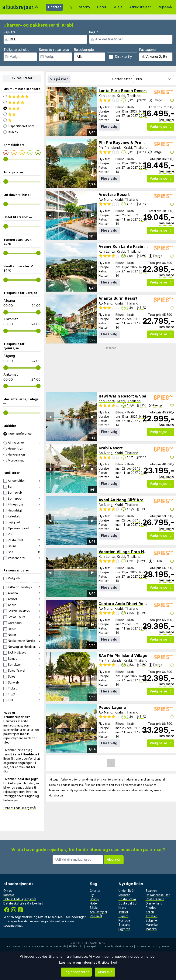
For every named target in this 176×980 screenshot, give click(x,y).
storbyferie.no (161, 946)
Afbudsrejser (140, 7)
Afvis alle (105, 972)
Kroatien (152, 916)
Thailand (134, 96)
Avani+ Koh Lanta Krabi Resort (128, 246)
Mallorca (124, 895)
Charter (54, 7)
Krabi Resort (111, 448)
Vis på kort (59, 79)
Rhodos (151, 908)
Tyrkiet (123, 912)
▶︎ (93, 111)
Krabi (121, 96)
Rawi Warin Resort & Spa (122, 396)
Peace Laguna (112, 707)
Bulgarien (152, 920)
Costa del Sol (128, 903)
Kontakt (9, 895)
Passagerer (148, 50)
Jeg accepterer (76, 972)
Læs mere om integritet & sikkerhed (88, 962)
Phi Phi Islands (110, 148)
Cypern (123, 916)
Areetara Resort (114, 194)
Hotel (101, 7)
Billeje (118, 7)
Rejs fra (9, 32)
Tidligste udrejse (16, 50)
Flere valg (109, 127)
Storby (85, 7)
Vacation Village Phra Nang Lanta (131, 552)
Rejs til (94, 32)
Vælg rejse (161, 127)
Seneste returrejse (54, 50)
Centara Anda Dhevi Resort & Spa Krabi (137, 604)
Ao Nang (105, 200)
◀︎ (50, 111)
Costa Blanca (155, 899)
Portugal (125, 920)
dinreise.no (143, 946)
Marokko (152, 925)
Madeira (151, 929)
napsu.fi (108, 946)
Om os (8, 891)
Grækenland (154, 903)
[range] (6, 159)
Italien (150, 912)
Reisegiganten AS (93, 943)
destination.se (124, 946)
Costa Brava (127, 899)
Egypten (124, 929)
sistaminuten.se (34, 946)
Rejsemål (165, 7)
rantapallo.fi (93, 946)
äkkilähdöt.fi (76, 946)
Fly (70, 7)
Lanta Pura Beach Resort (123, 91)
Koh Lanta (107, 96)
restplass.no (14, 946)
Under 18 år (127, 891)
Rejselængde (84, 50)
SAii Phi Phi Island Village (123, 656)
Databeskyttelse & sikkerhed (23, 903)
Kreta (122, 908)
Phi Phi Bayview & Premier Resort (131, 143)
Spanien (151, 891)
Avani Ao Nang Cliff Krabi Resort (130, 500)
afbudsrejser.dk (56, 946)
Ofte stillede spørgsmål (20, 808)
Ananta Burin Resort (118, 298)
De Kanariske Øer (158, 895)
